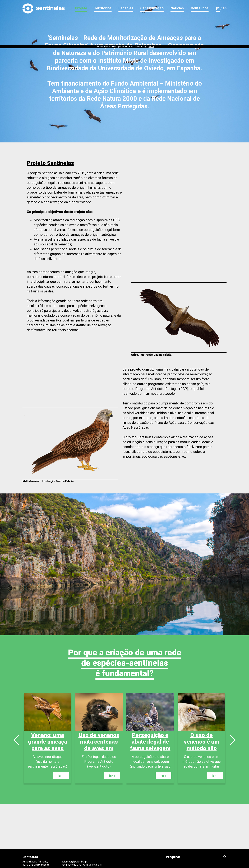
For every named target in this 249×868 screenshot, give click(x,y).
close (151, 2)
